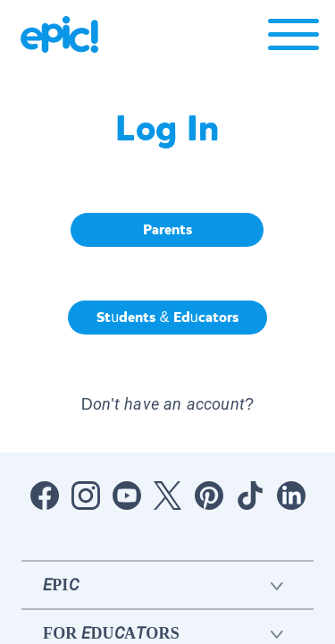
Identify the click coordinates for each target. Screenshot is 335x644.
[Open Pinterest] (209, 496)
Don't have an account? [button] (167, 404)
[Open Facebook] (45, 496)
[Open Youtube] (127, 496)
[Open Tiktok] (250, 496)
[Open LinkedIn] (291, 496)
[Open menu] (293, 39)
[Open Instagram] (86, 496)
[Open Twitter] (168, 496)
